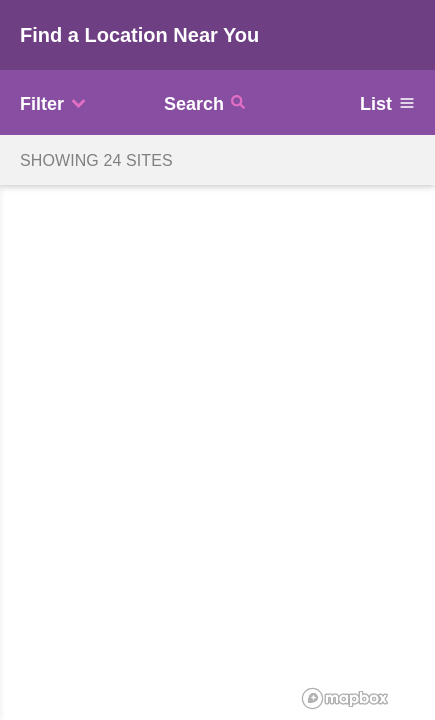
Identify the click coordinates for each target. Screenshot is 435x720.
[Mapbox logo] (345, 698)
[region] (217, 360)
